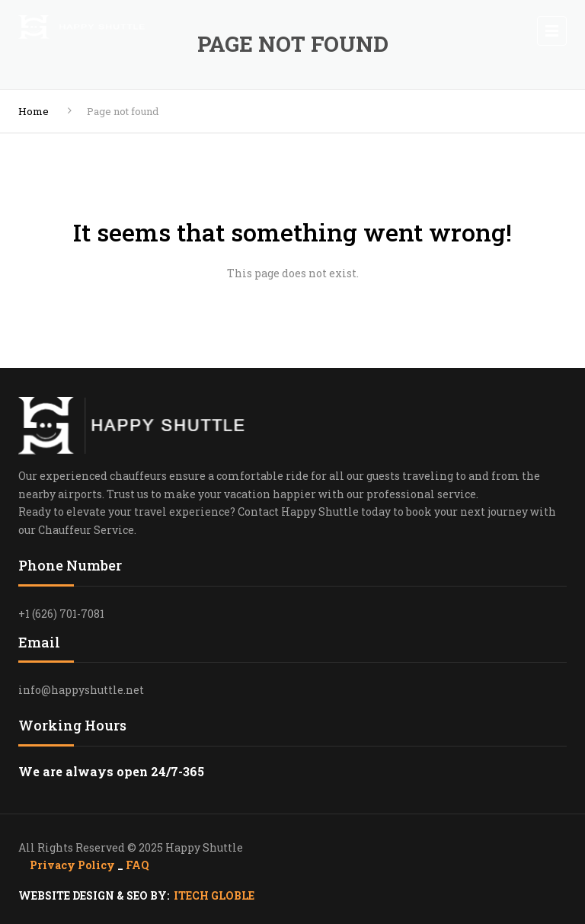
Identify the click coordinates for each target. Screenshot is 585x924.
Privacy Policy (74, 865)
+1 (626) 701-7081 (61, 614)
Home (34, 111)
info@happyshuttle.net (81, 690)
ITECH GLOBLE (214, 895)
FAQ (137, 865)
